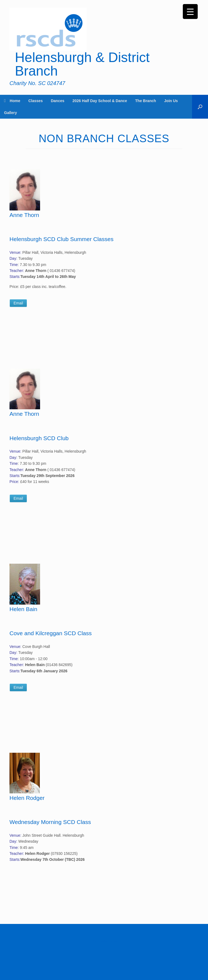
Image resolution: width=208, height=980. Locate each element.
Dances (58, 101)
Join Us (171, 101)
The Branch (146, 101)
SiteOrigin (100, 941)
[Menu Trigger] (190, 12)
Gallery (10, 113)
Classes (36, 101)
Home (12, 101)
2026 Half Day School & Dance (100, 101)
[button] (200, 107)
